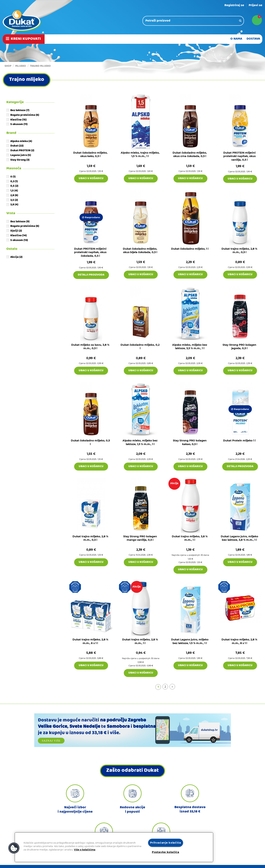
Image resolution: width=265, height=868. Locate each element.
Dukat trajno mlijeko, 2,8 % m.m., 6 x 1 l (90, 641)
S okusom (19, 124)
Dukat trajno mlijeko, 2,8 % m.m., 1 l (140, 641)
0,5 (14, 186)
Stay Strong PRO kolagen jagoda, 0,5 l (239, 347)
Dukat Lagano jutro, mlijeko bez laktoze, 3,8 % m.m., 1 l (239, 538)
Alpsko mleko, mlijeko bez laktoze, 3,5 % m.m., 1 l (190, 347)
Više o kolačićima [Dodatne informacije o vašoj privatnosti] (85, 850)
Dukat (17, 146)
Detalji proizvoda (91, 275)
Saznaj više (51, 741)
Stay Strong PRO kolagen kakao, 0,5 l (190, 442)
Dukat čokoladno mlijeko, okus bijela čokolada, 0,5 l (140, 251)
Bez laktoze (20, 111)
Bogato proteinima (25, 115)
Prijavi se (255, 6)
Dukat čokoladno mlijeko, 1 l (190, 249)
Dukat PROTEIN (22, 151)
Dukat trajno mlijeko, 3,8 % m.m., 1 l (190, 538)
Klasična (18, 120)
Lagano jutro (21, 155)
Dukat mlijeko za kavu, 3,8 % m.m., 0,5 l (90, 347)
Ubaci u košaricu (91, 179)
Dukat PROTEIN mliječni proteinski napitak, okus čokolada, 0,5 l (90, 252)
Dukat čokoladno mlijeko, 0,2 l (140, 347)
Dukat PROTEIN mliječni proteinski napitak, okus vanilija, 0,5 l (239, 156)
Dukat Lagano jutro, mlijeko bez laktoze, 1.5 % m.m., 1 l (190, 641)
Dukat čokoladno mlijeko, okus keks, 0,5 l (90, 154)
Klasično (19, 236)
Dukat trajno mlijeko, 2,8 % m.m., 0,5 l (239, 251)
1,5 (14, 191)
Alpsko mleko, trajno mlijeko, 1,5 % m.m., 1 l (140, 154)
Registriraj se (234, 6)
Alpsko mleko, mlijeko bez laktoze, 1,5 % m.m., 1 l (140, 442)
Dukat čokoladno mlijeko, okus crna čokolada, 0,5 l (190, 154)
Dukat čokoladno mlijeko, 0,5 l (90, 442)
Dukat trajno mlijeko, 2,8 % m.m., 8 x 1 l (239, 641)
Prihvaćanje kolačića (166, 843)
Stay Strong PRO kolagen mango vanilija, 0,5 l (140, 538)
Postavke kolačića (165, 852)
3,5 (14, 200)
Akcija (16, 257)
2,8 (14, 196)
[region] (114, 847)
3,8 (14, 205)
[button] (14, 848)
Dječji (16, 231)
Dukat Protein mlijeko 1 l (239, 441)
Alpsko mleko (21, 141)
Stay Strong (20, 160)
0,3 (14, 182)
